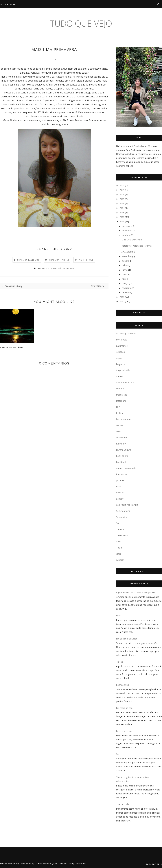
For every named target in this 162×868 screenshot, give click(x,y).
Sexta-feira (121, 517)
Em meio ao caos (125, 708)
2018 (122, 204)
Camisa (120, 376)
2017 (122, 208)
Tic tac (119, 662)
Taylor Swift (122, 535)
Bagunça (121, 364)
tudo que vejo (81, 23)
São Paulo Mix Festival (127, 505)
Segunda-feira (123, 511)
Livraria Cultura (124, 450)
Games (120, 425)
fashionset (121, 413)
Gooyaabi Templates (58, 864)
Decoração (122, 395)
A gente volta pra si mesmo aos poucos (136, 592)
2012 (122, 301)
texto (66, 269)
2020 (122, 194)
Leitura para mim (125, 731)
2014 (122, 222)
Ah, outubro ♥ (128, 252)
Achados (120, 352)
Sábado (120, 499)
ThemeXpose (27, 864)
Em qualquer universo (127, 639)
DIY (118, 407)
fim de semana (124, 419)
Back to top (154, 864)
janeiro (125, 292)
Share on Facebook (28, 260)
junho (125, 270)
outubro (126, 235)
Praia (119, 486)
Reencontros (122, 685)
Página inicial (8, 4)
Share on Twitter (59, 260)
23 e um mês (123, 804)
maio (124, 274)
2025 (122, 185)
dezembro (127, 226)
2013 (122, 297)
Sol (118, 523)
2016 (122, 213)
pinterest (121, 480)
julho (124, 265)
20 (117, 754)
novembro (127, 231)
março (125, 283)
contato (120, 389)
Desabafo (121, 401)
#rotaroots (122, 340)
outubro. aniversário (52, 269)
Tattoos (120, 529)
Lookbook (121, 462)
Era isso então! (11, 348)
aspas (119, 358)
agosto (125, 261)
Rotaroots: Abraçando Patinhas (137, 246)
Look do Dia (122, 456)
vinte (72, 269)
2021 (122, 190)
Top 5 (119, 548)
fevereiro (126, 288)
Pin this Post (86, 260)
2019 (122, 199)
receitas (120, 493)
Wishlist (120, 560)
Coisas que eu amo (126, 382)
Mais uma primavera (132, 240)
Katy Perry (121, 444)
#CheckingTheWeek (126, 334)
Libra (119, 616)
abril (124, 279)
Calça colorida (123, 370)
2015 (122, 217)
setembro (127, 256)
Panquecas (122, 474)
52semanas (122, 346)
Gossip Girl (121, 438)
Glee (118, 431)
